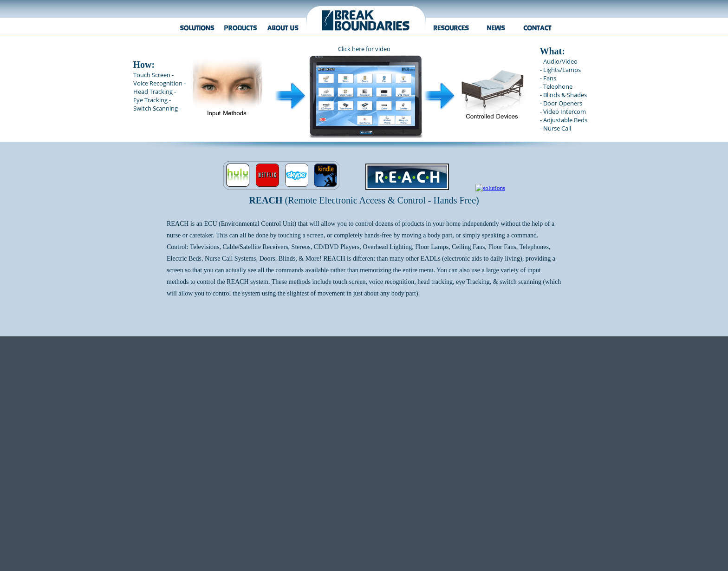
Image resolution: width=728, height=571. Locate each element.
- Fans (548, 78)
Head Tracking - (155, 92)
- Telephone (556, 86)
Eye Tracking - (152, 100)
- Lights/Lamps (560, 70)
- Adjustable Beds (564, 120)
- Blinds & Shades (563, 95)
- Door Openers (561, 103)
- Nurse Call (556, 128)
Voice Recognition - (159, 83)
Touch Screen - (153, 75)
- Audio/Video (559, 61)
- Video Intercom (563, 112)
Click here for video (364, 49)
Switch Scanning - (157, 108)
